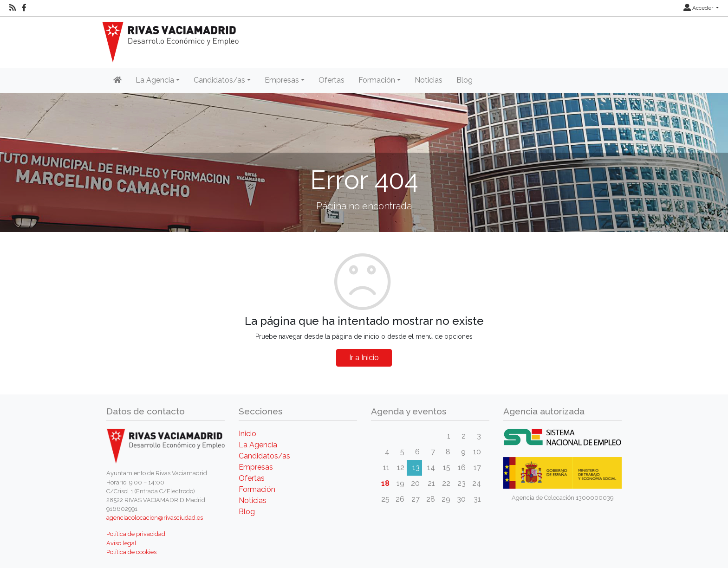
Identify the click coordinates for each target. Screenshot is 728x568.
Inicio (247, 434)
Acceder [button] (699, 8)
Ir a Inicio (364, 358)
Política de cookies (131, 552)
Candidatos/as (264, 456)
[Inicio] (117, 80)
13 (416, 468)
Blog (465, 80)
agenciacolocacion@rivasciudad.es (155, 518)
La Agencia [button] (155, 80)
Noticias (429, 80)
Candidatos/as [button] (219, 80)
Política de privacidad (136, 534)
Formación (257, 489)
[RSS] (13, 8)
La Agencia (258, 445)
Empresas (256, 467)
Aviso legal (121, 543)
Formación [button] (377, 80)
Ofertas (331, 80)
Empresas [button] (282, 80)
